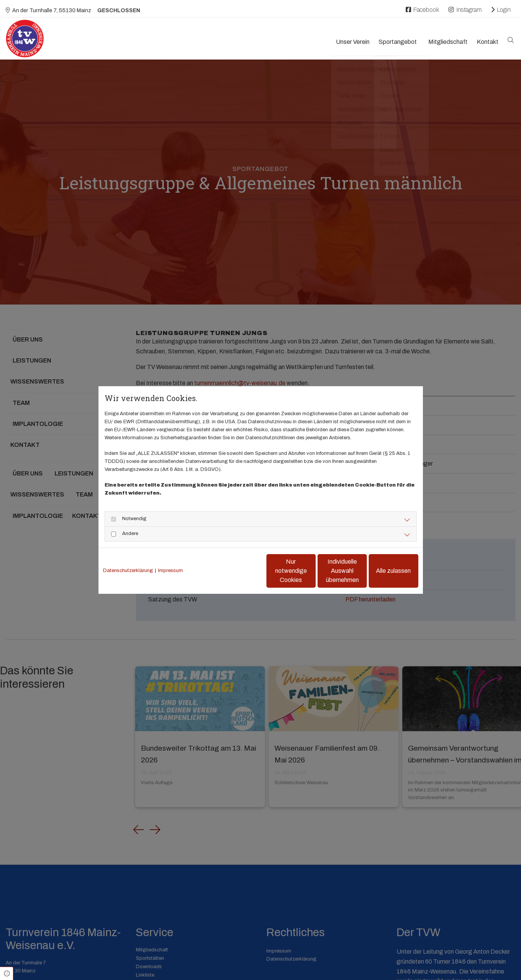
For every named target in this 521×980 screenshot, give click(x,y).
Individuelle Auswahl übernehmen (311, 571)
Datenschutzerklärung (128, 571)
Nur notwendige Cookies (238, 571)
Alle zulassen (383, 571)
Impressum (170, 571)
